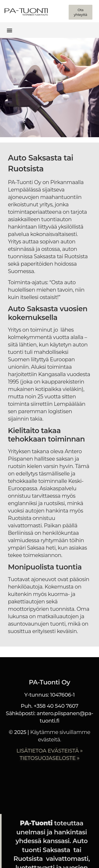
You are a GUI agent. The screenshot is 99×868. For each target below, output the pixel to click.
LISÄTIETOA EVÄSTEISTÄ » (49, 751)
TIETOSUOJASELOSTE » (49, 758)
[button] (10, 30)
